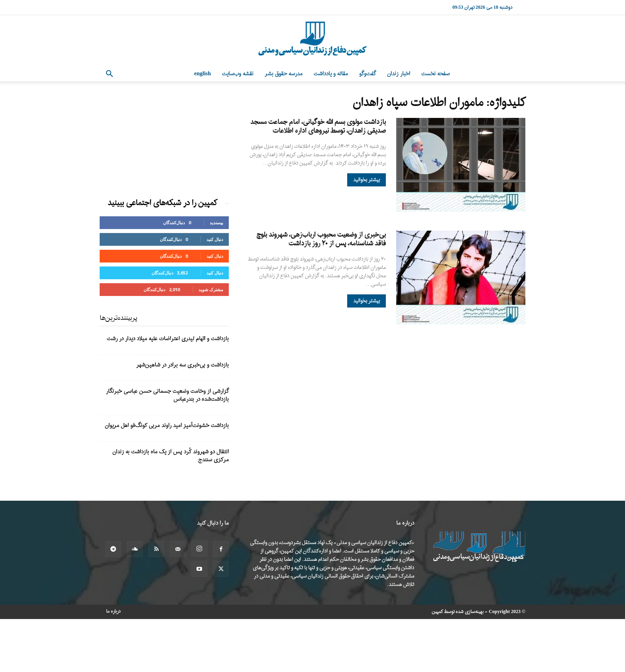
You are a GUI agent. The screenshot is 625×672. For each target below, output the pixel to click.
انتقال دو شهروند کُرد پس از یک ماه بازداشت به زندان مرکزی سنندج (171, 456)
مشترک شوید (211, 289)
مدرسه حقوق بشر (284, 74)
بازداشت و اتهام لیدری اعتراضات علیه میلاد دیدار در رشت (168, 339)
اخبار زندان (399, 74)
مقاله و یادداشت (331, 74)
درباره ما (113, 611)
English (202, 74)
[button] (109, 75)
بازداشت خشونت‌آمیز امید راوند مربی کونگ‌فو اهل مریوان (167, 426)
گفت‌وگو (368, 74)
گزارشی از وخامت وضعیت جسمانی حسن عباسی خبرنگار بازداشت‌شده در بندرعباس (167, 395)
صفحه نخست (436, 74)
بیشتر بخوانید (367, 180)
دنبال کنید (215, 239)
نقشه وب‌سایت (238, 74)
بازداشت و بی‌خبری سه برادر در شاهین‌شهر (183, 365)
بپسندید (216, 222)
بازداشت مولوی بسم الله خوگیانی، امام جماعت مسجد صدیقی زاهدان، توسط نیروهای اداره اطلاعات (318, 126)
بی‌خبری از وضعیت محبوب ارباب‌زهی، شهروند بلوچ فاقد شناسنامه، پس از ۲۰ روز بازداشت (321, 239)
